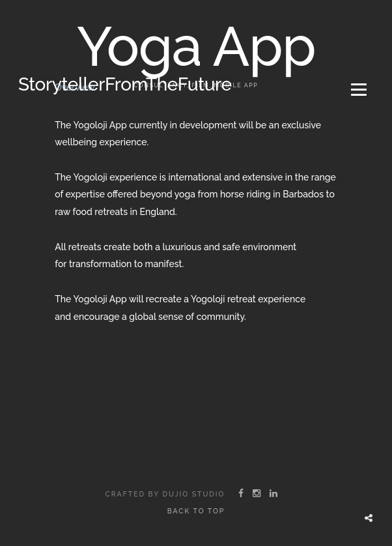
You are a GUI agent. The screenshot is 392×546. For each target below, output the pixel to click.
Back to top (196, 511)
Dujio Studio (193, 494)
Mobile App (236, 85)
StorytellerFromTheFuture (125, 84)
